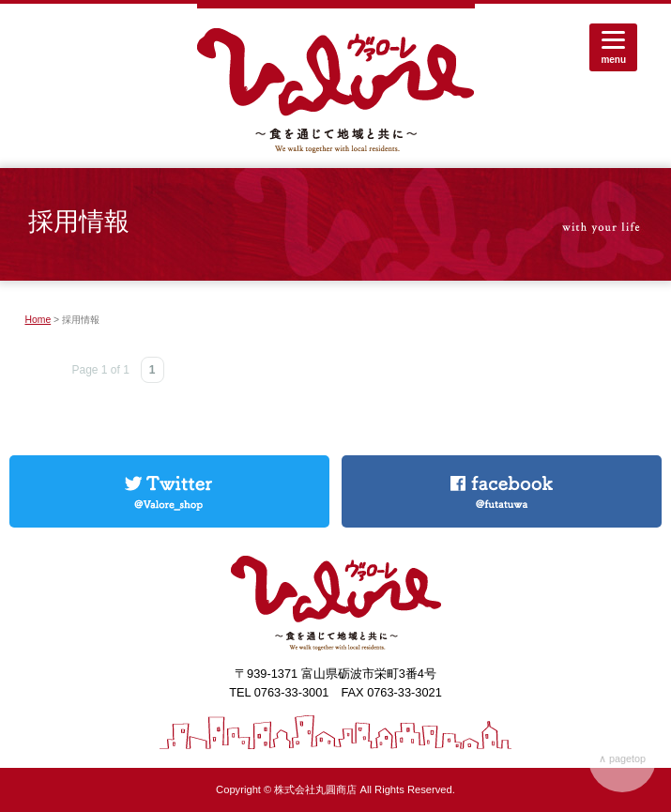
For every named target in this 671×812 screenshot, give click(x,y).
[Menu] (613, 47)
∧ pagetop (622, 758)
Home (38, 320)
